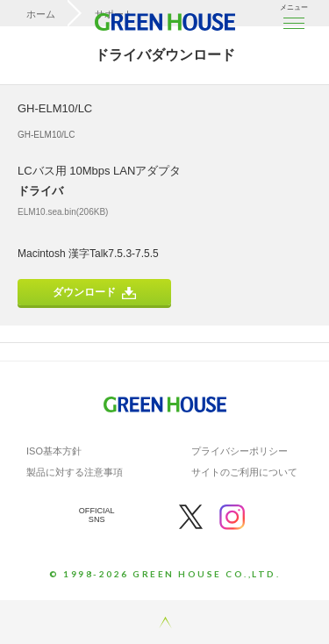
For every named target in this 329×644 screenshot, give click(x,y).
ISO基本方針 (54, 451)
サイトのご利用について (244, 472)
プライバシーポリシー (240, 451)
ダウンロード (94, 293)
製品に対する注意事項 (75, 472)
